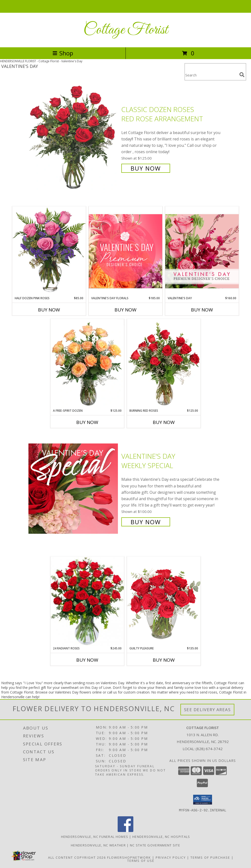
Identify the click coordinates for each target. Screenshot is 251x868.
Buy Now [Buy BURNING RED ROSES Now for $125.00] (164, 422)
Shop (63, 53)
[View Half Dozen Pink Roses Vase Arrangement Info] (49, 251)
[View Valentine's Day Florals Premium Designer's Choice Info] (125, 251)
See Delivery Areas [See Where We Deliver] (207, 710)
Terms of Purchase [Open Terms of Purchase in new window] (210, 857)
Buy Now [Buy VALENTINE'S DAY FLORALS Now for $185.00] (125, 310)
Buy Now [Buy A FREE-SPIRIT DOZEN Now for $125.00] (87, 422)
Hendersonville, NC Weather (98, 845)
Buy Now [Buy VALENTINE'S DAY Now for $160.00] (202, 310)
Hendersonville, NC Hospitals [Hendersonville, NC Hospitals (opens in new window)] (161, 836)
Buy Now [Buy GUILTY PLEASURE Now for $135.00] (164, 660)
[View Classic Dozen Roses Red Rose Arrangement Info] (74, 138)
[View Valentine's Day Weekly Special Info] (74, 489)
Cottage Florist (126, 30)
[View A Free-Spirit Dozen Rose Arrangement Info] (87, 364)
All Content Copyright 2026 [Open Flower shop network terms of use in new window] (77, 857)
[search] (242, 75)
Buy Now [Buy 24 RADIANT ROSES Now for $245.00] (87, 660)
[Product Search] (211, 75)
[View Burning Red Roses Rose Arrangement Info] (164, 364)
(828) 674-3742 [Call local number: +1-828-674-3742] (209, 749)
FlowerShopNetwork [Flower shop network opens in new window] (129, 857)
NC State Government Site (155, 845)
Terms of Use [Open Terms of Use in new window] (141, 860)
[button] (203, 800)
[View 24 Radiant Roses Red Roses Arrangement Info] (87, 601)
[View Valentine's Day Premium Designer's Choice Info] (202, 251)
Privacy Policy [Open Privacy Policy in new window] (171, 857)
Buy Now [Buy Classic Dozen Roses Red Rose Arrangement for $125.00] (146, 168)
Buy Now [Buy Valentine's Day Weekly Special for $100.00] (146, 522)
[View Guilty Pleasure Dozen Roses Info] (164, 601)
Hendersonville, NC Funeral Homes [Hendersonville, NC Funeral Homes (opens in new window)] (95, 836)
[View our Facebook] (125, 830)
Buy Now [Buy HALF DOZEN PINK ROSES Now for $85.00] (49, 310)
